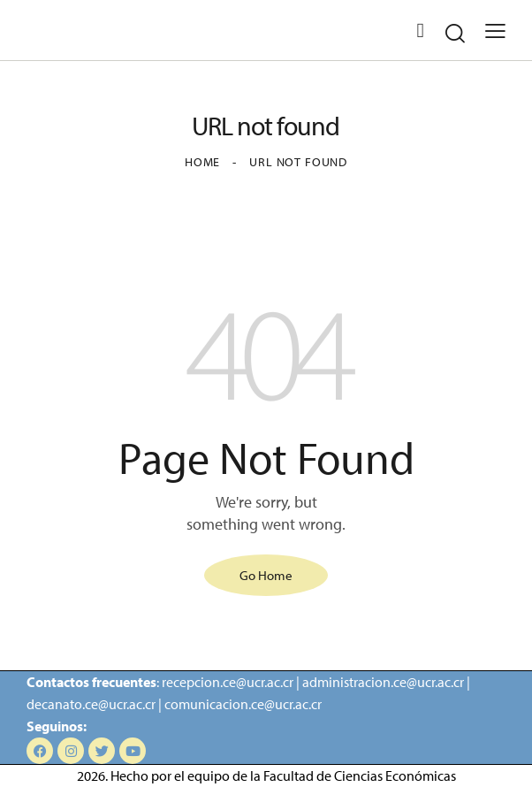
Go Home (266, 573)
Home (202, 162)
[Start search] (455, 33)
